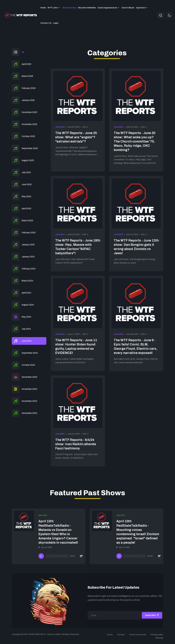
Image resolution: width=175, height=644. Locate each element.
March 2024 (27, 281)
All (23, 52)
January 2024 (28, 257)
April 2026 (26, 64)
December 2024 (29, 413)
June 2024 (60, 127)
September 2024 (30, 353)
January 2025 (28, 245)
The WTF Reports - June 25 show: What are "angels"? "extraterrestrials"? (76, 137)
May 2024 (26, 317)
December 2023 (29, 377)
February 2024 (29, 269)
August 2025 (28, 160)
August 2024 (28, 305)
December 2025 (29, 112)
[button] (54, 8)
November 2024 (29, 401)
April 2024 (26, 293)
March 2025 (27, 221)
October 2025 (28, 136)
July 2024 (26, 329)
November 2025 (29, 124)
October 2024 (28, 365)
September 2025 (30, 148)
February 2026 (29, 88)
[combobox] (161, 15)
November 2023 (29, 389)
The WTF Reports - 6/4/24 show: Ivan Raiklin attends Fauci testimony (76, 444)
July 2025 (26, 172)
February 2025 (29, 233)
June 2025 (27, 184)
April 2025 (26, 208)
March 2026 (27, 76)
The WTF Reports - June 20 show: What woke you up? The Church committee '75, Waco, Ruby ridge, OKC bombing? (135, 141)
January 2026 (28, 100)
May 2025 (26, 196)
